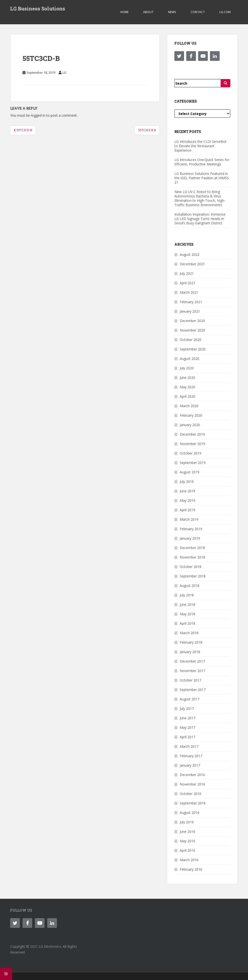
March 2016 (189, 860)
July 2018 (187, 595)
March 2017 (189, 746)
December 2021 (192, 264)
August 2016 (190, 813)
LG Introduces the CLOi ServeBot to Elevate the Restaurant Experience (200, 146)
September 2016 (193, 803)
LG (64, 73)
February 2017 (191, 756)
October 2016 (190, 794)
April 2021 (187, 283)
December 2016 (192, 775)
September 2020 (193, 349)
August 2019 (190, 472)
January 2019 (190, 538)
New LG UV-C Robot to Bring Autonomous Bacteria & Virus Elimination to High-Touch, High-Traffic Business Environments (200, 198)
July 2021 (187, 273)
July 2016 (187, 822)
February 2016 (191, 869)
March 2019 (189, 519)
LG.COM (225, 12)
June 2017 (187, 718)
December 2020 (192, 321)
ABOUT (148, 12)
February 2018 (191, 642)
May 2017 (187, 727)
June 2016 (187, 831)
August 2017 (190, 699)
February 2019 (191, 529)
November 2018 (192, 557)
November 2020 (192, 330)
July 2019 (187, 482)
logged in (38, 115)
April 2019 (187, 510)
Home (124, 12)
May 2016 (187, 841)
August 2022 (190, 255)
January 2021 (190, 311)
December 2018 (192, 548)
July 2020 (187, 368)
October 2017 (190, 680)
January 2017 (190, 765)
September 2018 (193, 576)
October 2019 (190, 453)
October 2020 (190, 340)
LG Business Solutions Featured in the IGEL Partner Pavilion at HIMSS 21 (202, 178)
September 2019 (193, 463)
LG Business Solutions (38, 8)
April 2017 (187, 737)
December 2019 (192, 434)
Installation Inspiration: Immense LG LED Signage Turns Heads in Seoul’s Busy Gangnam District (200, 219)
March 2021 (189, 292)
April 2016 (187, 850)
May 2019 (187, 500)
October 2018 (190, 567)
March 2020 (189, 406)
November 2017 (192, 671)
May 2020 (187, 387)
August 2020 (190, 359)
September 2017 (193, 690)
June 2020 (187, 377)
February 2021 (191, 302)
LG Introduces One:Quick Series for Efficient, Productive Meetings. (202, 162)
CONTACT (198, 12)
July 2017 (187, 709)
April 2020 (187, 396)
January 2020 (190, 425)
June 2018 (187, 604)
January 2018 (190, 652)
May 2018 (187, 614)
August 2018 (190, 586)
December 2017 (192, 661)
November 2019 (192, 444)
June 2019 (187, 491)
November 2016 (192, 784)
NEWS (172, 12)
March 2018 (189, 633)
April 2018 (187, 623)
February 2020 (191, 415)
